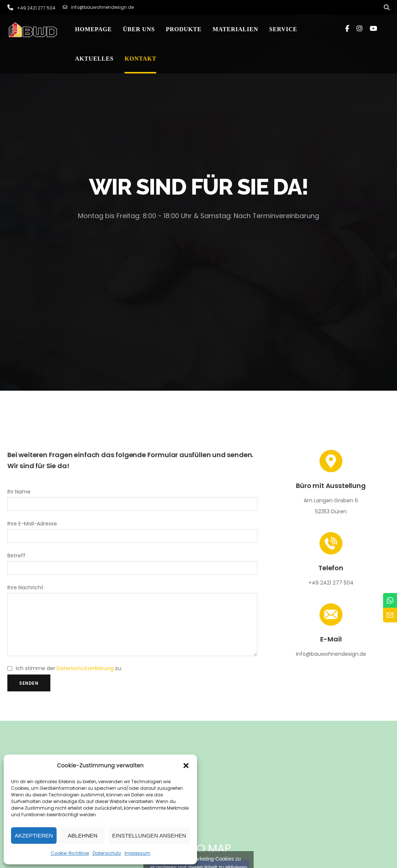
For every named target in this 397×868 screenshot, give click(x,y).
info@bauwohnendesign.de (98, 7)
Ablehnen (83, 836)
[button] (186, 766)
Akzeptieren (34, 836)
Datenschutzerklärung (85, 679)
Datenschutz (107, 853)
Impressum (137, 853)
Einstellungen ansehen (149, 836)
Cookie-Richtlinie (70, 853)
